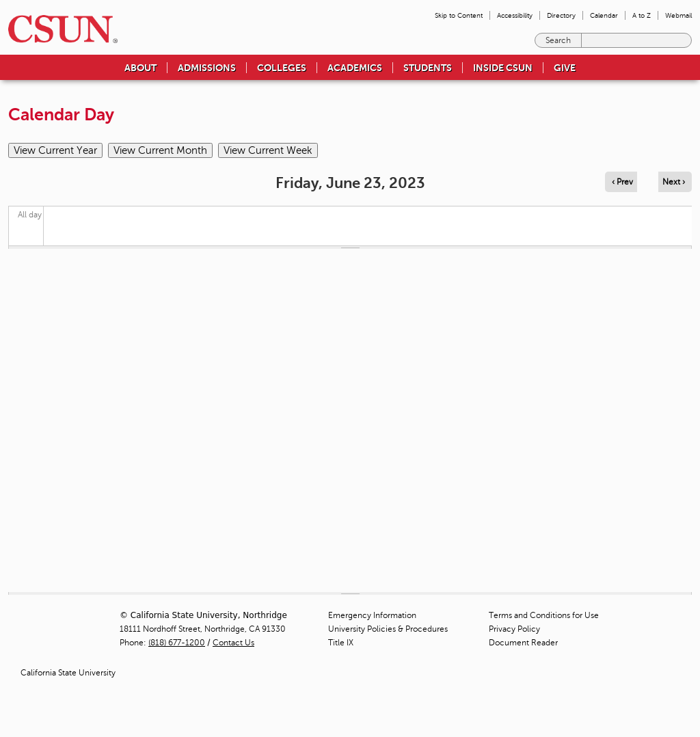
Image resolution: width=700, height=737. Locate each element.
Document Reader (523, 643)
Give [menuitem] (565, 68)
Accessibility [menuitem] (515, 15)
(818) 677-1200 (177, 643)
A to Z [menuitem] (642, 15)
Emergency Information (372, 615)
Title (341, 643)
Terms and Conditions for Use (544, 615)
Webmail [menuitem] (678, 15)
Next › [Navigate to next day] (674, 182)
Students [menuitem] (428, 68)
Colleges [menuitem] (282, 68)
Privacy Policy (514, 629)
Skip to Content (459, 15)
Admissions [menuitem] (207, 68)
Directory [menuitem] (561, 15)
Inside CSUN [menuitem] (503, 68)
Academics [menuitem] (355, 68)
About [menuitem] (140, 68)
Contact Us (233, 643)
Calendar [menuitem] (604, 15)
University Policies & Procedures (388, 629)
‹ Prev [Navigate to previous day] (622, 182)
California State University (68, 673)
